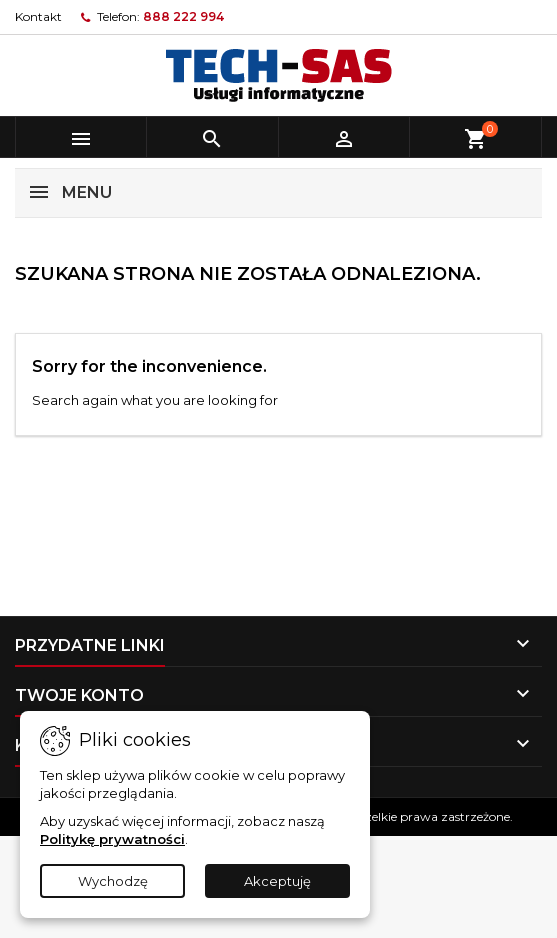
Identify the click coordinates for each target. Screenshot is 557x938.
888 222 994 (183, 16)
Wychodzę (113, 881)
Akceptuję (277, 881)
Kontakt (38, 16)
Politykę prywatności (112, 839)
